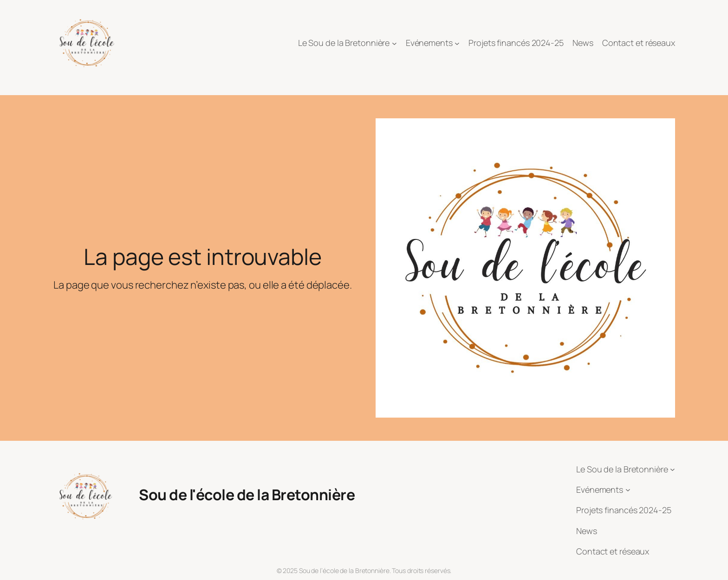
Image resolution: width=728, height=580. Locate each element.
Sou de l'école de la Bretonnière (247, 495)
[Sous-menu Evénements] (457, 43)
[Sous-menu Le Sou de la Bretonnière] (394, 43)
